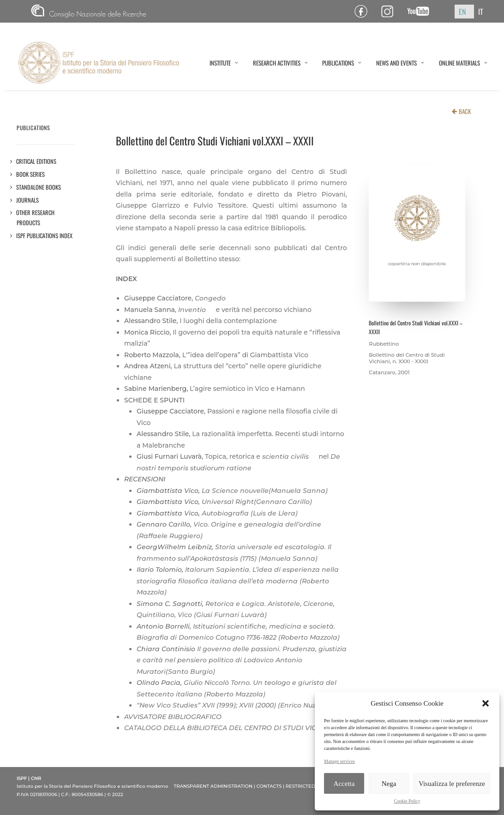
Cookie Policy (407, 801)
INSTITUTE (224, 63)
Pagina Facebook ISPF (364, 11)
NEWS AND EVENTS (400, 63)
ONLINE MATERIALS (463, 63)
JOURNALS (28, 200)
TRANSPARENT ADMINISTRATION (213, 786)
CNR (89, 11)
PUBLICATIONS (342, 63)
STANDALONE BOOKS (39, 187)
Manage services (339, 761)
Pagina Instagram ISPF (391, 11)
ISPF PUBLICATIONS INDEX (45, 236)
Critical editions (36, 161)
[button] (486, 703)
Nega (389, 784)
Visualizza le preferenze (452, 784)
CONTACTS (269, 786)
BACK (465, 111)
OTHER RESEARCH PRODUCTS (36, 218)
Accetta (344, 784)
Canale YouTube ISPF (422, 11)
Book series (31, 174)
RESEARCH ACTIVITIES (280, 63)
